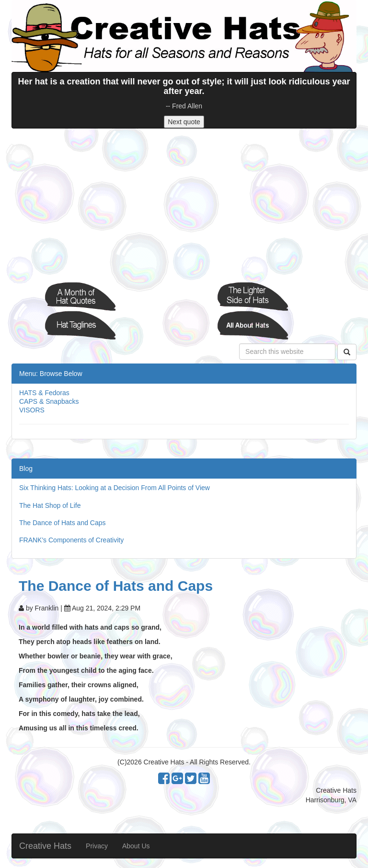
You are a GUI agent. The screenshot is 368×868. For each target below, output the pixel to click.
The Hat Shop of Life (50, 505)
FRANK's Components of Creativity (71, 540)
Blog (26, 469)
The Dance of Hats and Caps (63, 523)
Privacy (97, 846)
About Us (136, 846)
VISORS (32, 410)
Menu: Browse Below (51, 374)
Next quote (184, 122)
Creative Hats (45, 846)
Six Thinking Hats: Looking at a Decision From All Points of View (115, 488)
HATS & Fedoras (44, 393)
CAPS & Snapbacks (49, 401)
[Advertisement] (184, 205)
